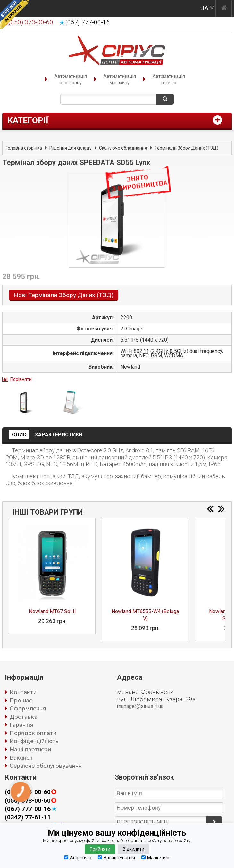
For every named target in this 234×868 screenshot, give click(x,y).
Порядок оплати (33, 733)
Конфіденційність (34, 741)
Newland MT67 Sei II (52, 611)
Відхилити (134, 849)
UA (204, 8)
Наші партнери (30, 749)
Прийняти (100, 849)
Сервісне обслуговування (46, 766)
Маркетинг (156, 858)
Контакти (23, 692)
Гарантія (21, 725)
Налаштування (116, 858)
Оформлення (28, 708)
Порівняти (21, 379)
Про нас (21, 700)
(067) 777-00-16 (88, 22)
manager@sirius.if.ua (140, 706)
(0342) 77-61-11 (28, 817)
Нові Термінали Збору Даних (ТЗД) (64, 295)
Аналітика (78, 858)
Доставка (24, 717)
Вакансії (21, 758)
